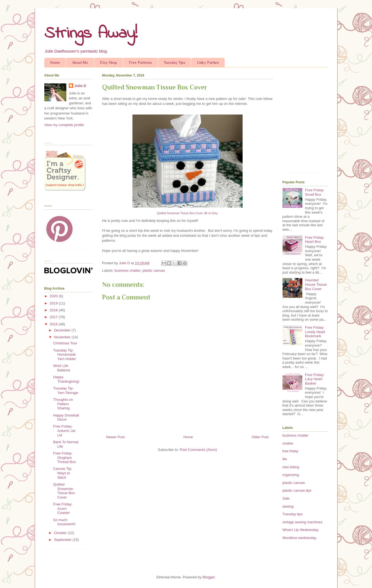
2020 (54, 296)
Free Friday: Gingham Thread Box (64, 458)
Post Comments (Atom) (198, 450)
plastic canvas (154, 270)
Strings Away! (91, 34)
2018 (54, 310)
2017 (54, 317)
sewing (288, 506)
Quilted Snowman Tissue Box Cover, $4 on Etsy (187, 213)
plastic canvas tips (297, 490)
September (63, 540)
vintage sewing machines (302, 522)
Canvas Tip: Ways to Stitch (63, 473)
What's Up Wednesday (301, 530)
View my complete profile (64, 125)
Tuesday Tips (175, 62)
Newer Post (116, 437)
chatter (288, 443)
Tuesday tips (293, 514)
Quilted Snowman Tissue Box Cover (64, 491)
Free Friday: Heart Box (315, 240)
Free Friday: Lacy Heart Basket (315, 379)
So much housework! (64, 522)
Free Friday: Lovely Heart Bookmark (315, 332)
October (61, 533)
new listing (291, 467)
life (285, 459)
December (63, 330)
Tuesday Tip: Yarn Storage (66, 390)
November (63, 337)
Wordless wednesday (299, 538)
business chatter (127, 270)
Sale (286, 498)
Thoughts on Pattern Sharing (63, 404)
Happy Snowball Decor (66, 417)
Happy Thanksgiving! (66, 379)
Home (55, 62)
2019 (54, 303)
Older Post (260, 437)
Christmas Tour (65, 343)
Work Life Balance (62, 368)
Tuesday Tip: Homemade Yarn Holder (65, 355)
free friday (290, 451)
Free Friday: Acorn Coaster (63, 508)
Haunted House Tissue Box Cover (316, 284)
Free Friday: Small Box (315, 192)
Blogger (208, 577)
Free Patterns (140, 62)
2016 (54, 324)
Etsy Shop (108, 62)
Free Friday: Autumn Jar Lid (64, 431)
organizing (291, 475)
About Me (80, 62)
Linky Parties (208, 62)
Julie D (80, 86)
